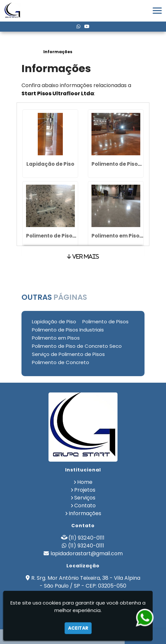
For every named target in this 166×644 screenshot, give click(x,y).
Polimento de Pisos (116, 164)
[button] (157, 11)
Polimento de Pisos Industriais (65, 236)
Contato (85, 506)
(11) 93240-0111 (86, 538)
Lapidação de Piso (50, 164)
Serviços (85, 498)
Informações (85, 513)
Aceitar (78, 628)
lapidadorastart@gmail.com (87, 553)
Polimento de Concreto (61, 362)
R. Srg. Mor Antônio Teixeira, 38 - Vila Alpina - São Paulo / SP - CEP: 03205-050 (86, 582)
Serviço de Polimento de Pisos (68, 354)
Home (85, 482)
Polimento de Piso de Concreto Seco (77, 346)
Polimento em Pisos (117, 236)
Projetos (85, 490)
